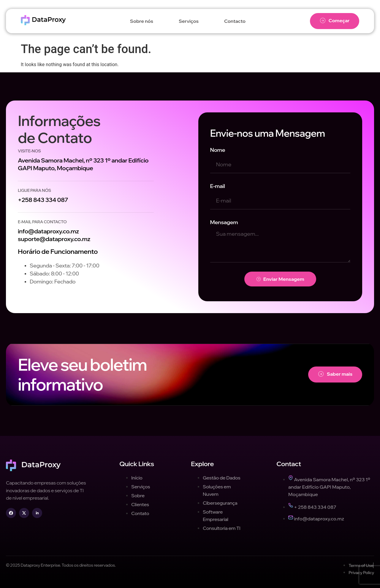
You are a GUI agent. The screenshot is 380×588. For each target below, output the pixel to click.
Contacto (235, 21)
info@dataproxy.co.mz (48, 231)
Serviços (189, 21)
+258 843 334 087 (43, 200)
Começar (335, 21)
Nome (218, 150)
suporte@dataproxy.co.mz (54, 239)
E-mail (218, 186)
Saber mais (335, 374)
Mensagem (224, 222)
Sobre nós (142, 21)
